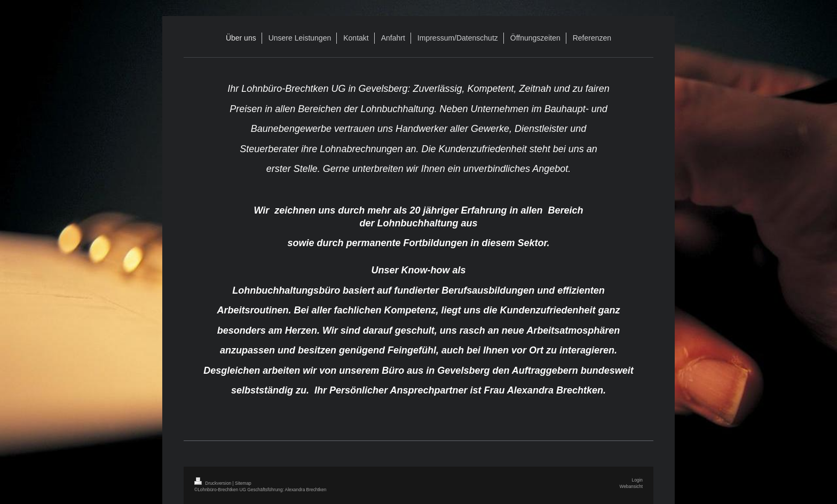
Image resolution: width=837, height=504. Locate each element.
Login (638, 480)
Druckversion (214, 483)
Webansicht (631, 486)
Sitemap (243, 483)
